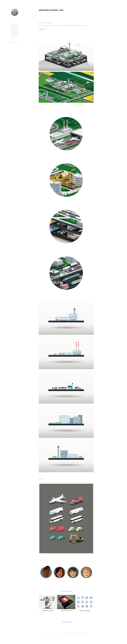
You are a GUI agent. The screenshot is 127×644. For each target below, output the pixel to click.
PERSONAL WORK (15, 35)
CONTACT (13, 37)
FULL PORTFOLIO (15, 24)
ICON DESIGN (14, 33)
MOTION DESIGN (15, 31)
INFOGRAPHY (14, 29)
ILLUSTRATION (14, 26)
